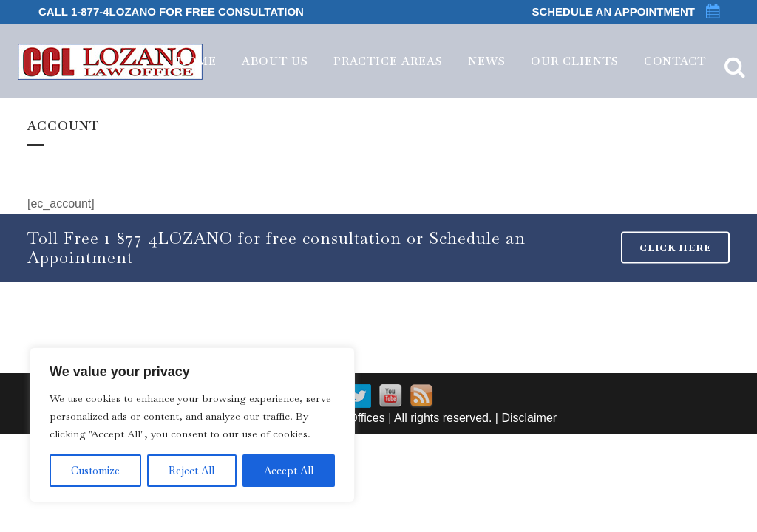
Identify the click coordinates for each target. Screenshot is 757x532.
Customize (95, 471)
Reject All (191, 471)
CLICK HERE (675, 248)
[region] (192, 425)
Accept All (289, 471)
